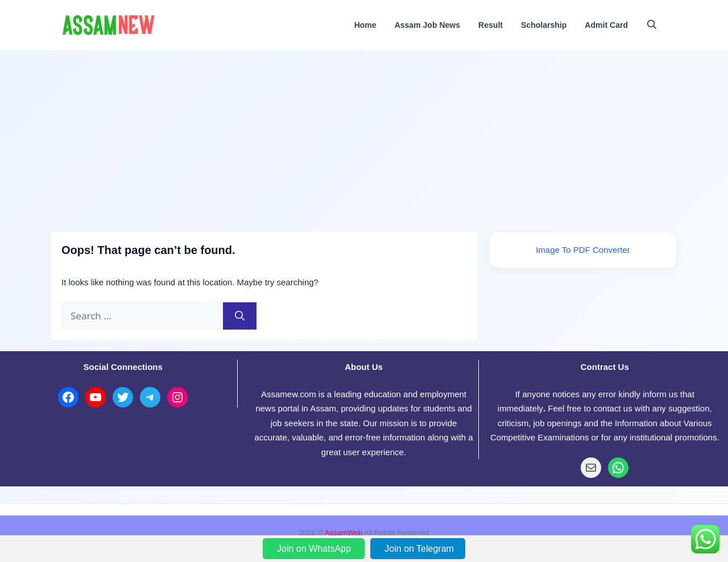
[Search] (240, 316)
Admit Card (606, 25)
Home (365, 25)
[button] (652, 25)
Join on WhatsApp (315, 549)
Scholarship (544, 25)
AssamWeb (344, 533)
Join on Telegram (419, 549)
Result (491, 25)
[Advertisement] (364, 135)
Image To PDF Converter (583, 250)
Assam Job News (427, 25)
